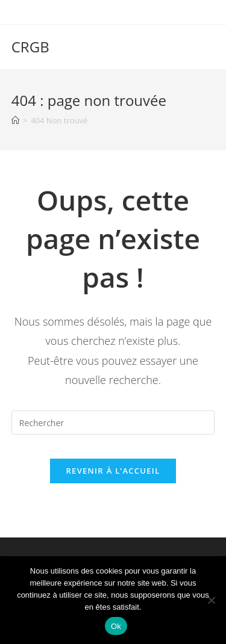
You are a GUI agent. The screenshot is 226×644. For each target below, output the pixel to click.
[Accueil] (15, 120)
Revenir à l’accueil (113, 471)
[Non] (211, 600)
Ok (116, 626)
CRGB (30, 47)
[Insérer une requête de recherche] (113, 423)
